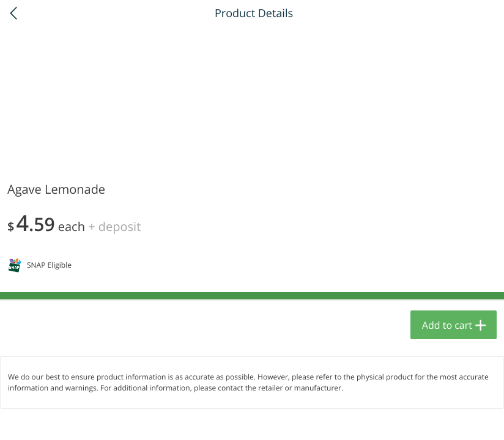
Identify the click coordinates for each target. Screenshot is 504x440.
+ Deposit (114, 226)
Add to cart (447, 325)
